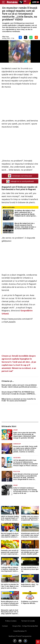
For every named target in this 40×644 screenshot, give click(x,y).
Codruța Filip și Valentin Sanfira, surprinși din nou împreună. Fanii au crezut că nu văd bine (10, 569)
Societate (17, 458)
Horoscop (17, 444)
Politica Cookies (11, 621)
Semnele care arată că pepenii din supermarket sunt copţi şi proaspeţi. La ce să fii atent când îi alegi (10, 552)
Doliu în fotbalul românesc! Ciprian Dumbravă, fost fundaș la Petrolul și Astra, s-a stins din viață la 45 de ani (26, 491)
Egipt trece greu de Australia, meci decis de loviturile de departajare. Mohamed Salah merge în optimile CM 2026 (25, 435)
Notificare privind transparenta (20, 636)
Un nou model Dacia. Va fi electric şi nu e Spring (30, 569)
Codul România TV (20, 631)
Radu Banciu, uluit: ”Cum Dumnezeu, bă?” (30, 585)
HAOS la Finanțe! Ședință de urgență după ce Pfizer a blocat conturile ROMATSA (10, 518)
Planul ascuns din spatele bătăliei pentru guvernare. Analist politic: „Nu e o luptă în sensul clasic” (30, 552)
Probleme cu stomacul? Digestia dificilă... (30, 602)
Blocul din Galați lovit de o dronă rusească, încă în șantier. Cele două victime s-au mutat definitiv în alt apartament (25, 226)
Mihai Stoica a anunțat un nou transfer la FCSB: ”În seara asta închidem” (19, 400)
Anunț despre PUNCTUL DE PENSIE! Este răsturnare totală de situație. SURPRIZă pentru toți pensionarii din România (18, 393)
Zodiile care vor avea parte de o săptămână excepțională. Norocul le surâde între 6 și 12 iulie (30, 518)
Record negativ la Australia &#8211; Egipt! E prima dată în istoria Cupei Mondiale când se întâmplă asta (10, 535)
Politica (17, 471)
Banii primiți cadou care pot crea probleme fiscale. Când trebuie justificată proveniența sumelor (20, 386)
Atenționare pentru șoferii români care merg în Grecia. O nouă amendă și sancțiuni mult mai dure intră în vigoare (30, 535)
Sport (16, 430)
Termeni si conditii (28, 621)
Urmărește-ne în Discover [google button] (20, 176)
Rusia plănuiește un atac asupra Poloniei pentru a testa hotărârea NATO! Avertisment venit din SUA (10, 603)
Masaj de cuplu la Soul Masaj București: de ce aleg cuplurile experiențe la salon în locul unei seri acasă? (10, 612)
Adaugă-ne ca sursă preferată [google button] (20, 181)
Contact (5, 626)
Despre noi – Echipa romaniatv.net (25, 626)
